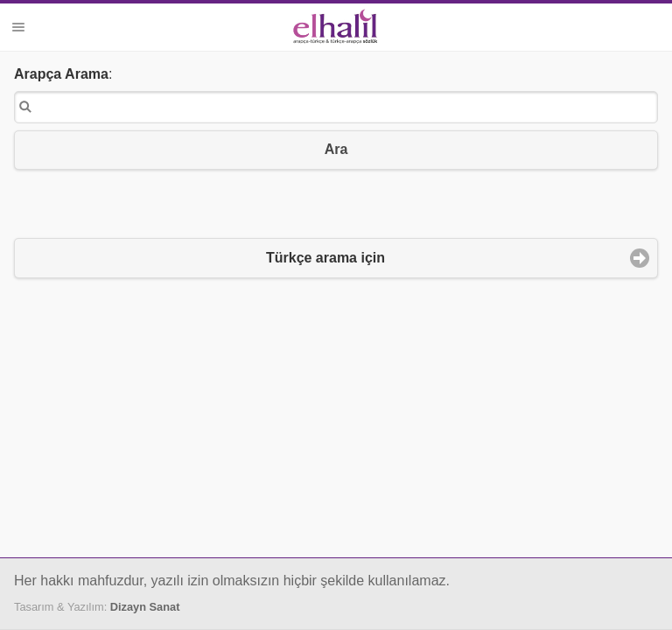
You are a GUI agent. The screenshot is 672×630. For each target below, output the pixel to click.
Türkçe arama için (325, 258)
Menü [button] (18, 27)
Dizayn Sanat (145, 607)
